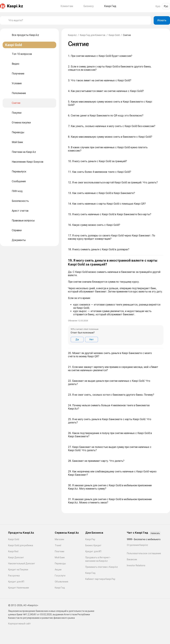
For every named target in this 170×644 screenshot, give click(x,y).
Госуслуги (60, 576)
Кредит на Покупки (18, 570)
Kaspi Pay (90, 539)
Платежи (59, 551)
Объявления (61, 582)
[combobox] (78, 20)
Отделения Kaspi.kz (137, 545)
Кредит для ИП (16, 582)
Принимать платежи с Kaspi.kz (102, 567)
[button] (116, 302)
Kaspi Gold (114, 35)
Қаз (158, 6)
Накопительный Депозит (22, 563)
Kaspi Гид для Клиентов (93, 35)
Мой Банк (60, 557)
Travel (58, 545)
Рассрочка (14, 576)
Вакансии (132, 559)
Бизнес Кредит (93, 545)
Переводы (60, 563)
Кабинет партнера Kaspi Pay (100, 579)
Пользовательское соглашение (144, 553)
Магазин (59, 539)
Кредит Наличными (19, 588)
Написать (155, 533)
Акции (58, 570)
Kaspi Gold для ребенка (21, 545)
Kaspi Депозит (16, 557)
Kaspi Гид (60, 588)
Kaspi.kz (72, 35)
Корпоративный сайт (20, 624)
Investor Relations (136, 565)
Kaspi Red (13, 551)
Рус (166, 6)
